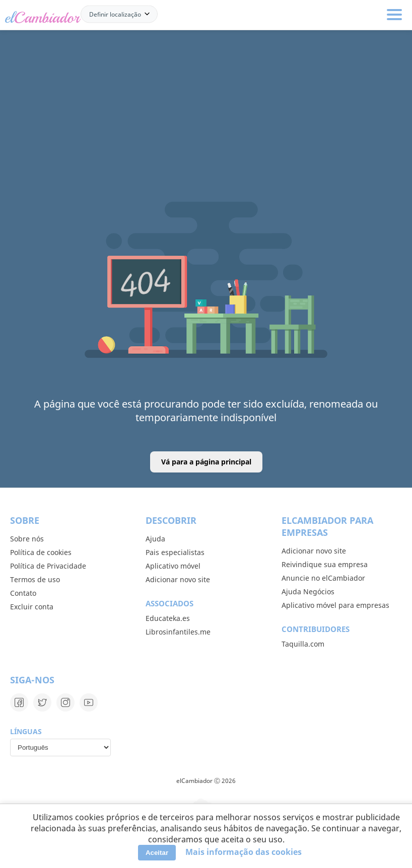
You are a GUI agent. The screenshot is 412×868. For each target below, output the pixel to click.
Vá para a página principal (206, 462)
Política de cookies (41, 552)
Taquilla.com (303, 644)
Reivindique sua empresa (325, 564)
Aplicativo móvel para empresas (335, 605)
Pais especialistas (175, 552)
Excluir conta (32, 607)
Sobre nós (27, 539)
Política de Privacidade (48, 566)
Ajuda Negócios (308, 591)
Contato (23, 593)
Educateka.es (168, 618)
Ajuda (155, 539)
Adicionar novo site (178, 579)
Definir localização (115, 14)
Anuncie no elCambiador (323, 578)
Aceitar (157, 853)
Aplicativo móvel (173, 566)
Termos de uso (35, 579)
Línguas (26, 731)
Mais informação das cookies (244, 852)
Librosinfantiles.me (178, 632)
